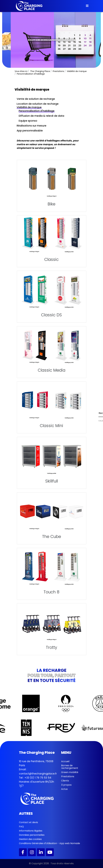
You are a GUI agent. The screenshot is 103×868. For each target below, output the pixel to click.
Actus (64, 789)
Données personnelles (32, 835)
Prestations (68, 776)
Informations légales (31, 831)
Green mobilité (70, 772)
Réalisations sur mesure (32, 126)
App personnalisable (30, 131)
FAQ (21, 827)
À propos (66, 785)
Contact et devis (28, 822)
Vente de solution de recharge (36, 99)
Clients (65, 781)
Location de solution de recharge (38, 104)
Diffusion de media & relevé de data (41, 116)
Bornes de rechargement (70, 767)
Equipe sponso (28, 121)
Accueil (65, 761)
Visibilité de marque (29, 107)
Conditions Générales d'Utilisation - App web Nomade (49, 843)
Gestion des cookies (30, 839)
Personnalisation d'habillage (37, 111)
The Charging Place (40, 71)
